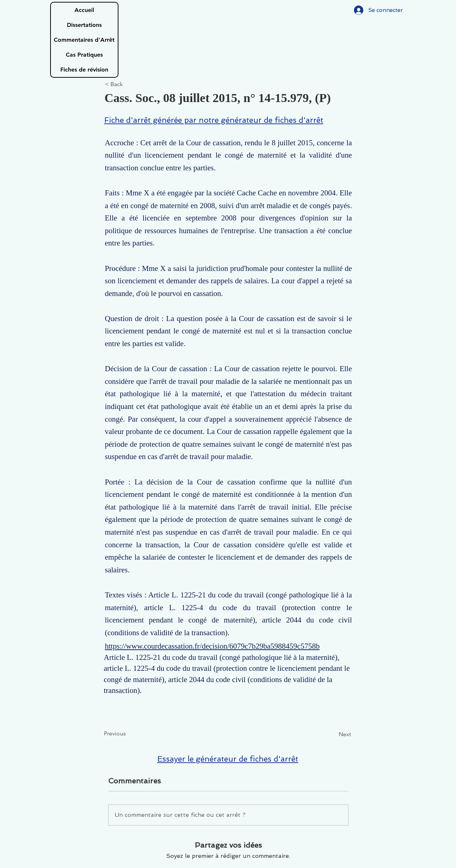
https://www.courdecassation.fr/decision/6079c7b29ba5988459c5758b (212, 646)
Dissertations (84, 25)
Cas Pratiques (84, 55)
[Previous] (128, 734)
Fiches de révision (84, 70)
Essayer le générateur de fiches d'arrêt (228, 759)
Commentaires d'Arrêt (84, 40)
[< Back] (129, 84)
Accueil (84, 10)
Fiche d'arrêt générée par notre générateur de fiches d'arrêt (214, 120)
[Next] (333, 734)
